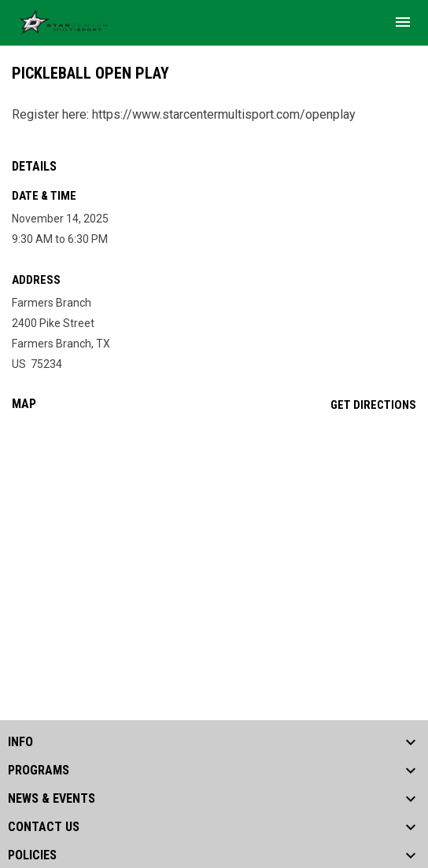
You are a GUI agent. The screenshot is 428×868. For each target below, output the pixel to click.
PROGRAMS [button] (39, 771)
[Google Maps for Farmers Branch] (214, 544)
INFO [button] (20, 742)
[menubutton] (403, 22)
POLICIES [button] (32, 855)
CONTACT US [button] (44, 827)
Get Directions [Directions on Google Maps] (373, 405)
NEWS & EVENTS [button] (52, 799)
